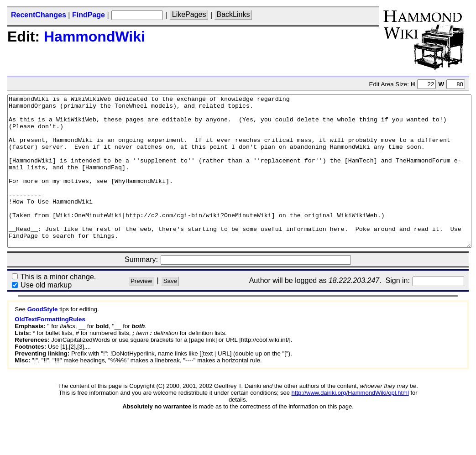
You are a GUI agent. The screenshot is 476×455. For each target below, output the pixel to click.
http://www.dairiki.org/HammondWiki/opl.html (350, 423)
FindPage (89, 15)
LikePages (189, 15)
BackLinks (233, 15)
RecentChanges (39, 15)
